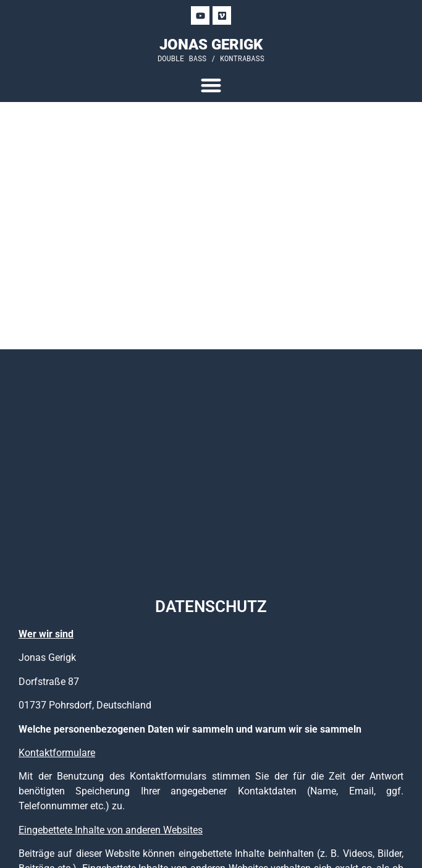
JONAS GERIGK (211, 45)
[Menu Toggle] (211, 85)
